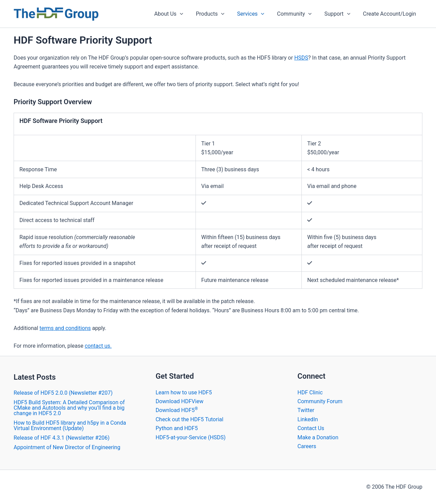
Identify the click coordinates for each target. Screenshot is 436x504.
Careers (307, 446)
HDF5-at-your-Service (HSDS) (191, 437)
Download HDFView (180, 401)
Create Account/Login (390, 14)
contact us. (98, 346)
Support (340, 14)
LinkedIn (308, 419)
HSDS (301, 58)
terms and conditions (65, 328)
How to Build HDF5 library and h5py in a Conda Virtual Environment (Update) (70, 426)
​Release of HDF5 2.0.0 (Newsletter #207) (63, 393)
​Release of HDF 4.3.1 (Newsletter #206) (62, 438)
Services (257, 14)
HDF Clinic (310, 392)
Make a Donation (318, 437)
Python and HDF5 (177, 428)
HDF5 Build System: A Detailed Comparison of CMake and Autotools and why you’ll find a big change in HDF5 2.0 (69, 408)
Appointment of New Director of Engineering (67, 447)
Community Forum (320, 401)
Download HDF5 (177, 410)
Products (218, 14)
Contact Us (311, 428)
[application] (190, 14)
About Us (179, 14)
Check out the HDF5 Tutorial (190, 419)
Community (299, 14)
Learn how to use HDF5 (184, 392)
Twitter (306, 410)
